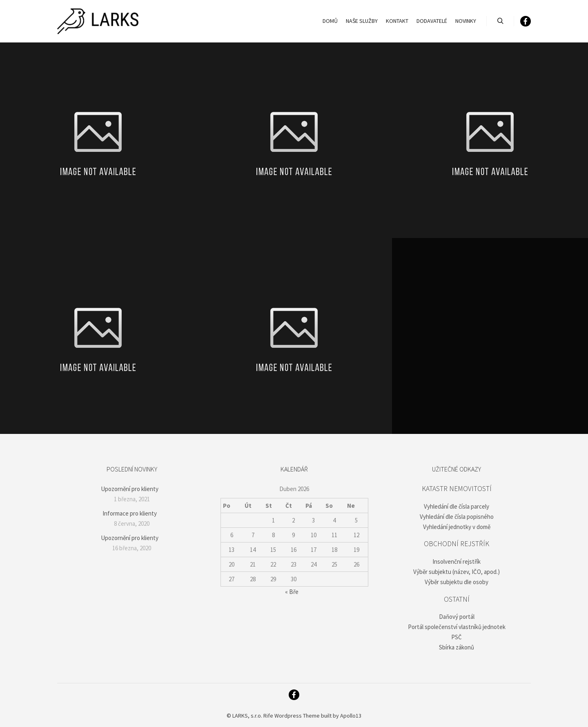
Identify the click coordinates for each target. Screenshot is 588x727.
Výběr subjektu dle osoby (457, 582)
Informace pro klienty (130, 513)
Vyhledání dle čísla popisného (457, 517)
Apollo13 (351, 716)
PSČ (457, 637)
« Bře (292, 592)
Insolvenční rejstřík (457, 561)
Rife (268, 716)
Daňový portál (457, 617)
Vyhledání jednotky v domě (457, 527)
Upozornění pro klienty (130, 489)
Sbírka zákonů (457, 647)
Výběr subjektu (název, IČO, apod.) (457, 572)
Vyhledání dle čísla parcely (457, 506)
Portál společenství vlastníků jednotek (457, 627)
